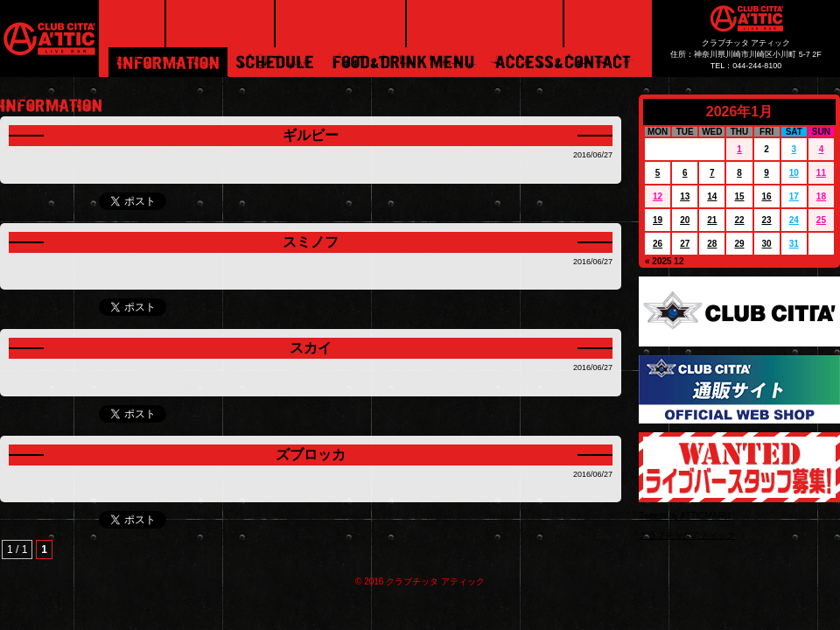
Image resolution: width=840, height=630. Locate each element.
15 (739, 196)
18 (821, 196)
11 (821, 173)
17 (794, 196)
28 (712, 244)
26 (658, 244)
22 (739, 220)
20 (685, 220)
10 (794, 173)
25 (821, 220)
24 (794, 220)
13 (685, 196)
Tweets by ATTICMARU (685, 516)
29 (739, 244)
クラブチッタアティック (687, 535)
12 (658, 196)
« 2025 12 (665, 261)
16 (767, 196)
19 (658, 220)
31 (794, 244)
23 (767, 220)
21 (712, 220)
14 (712, 196)
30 (767, 244)
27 (685, 244)
